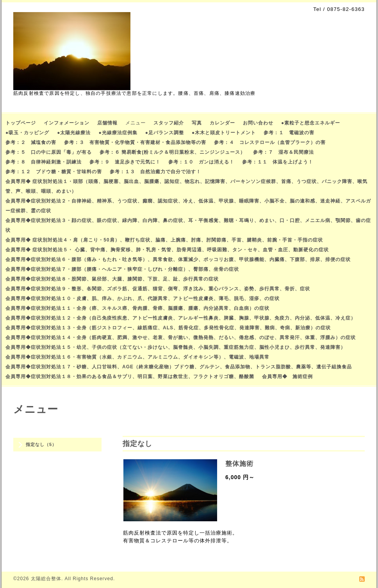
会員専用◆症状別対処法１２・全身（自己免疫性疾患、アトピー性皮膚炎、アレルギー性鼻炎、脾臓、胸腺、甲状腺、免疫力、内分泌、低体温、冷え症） (181, 318)
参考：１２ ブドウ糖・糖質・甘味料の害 (54, 172)
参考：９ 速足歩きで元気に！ (125, 162)
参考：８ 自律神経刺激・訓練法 (44, 162)
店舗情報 (107, 123)
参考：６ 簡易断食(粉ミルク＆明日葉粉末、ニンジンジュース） (172, 152)
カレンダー (222, 123)
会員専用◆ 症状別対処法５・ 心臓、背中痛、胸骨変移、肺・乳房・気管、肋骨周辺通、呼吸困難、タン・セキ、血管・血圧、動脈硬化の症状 (167, 250)
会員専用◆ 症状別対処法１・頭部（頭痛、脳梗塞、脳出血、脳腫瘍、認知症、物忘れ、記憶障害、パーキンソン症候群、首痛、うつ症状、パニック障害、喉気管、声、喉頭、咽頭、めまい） (186, 186)
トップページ (21, 123)
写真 (197, 123)
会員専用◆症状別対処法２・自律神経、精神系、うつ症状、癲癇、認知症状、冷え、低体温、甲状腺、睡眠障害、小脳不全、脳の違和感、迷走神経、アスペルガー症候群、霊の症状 (188, 206)
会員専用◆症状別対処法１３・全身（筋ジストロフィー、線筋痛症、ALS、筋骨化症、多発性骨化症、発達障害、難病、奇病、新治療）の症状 (168, 328)
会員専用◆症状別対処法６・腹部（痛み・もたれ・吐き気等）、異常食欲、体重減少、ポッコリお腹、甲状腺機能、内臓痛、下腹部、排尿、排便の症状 (178, 259)
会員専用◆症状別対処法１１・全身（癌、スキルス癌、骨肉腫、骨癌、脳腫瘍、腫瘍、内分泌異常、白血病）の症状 (137, 308)
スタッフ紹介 (169, 123)
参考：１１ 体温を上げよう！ (278, 162)
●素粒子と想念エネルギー (311, 123)
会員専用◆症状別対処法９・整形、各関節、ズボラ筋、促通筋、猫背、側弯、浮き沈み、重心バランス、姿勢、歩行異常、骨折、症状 (158, 289)
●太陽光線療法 (74, 133)
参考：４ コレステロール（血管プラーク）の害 (270, 142)
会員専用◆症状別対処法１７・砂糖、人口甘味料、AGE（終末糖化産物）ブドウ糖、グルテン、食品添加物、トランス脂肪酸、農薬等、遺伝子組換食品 (179, 367)
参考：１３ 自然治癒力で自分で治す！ (155, 172)
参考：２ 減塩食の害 (31, 142)
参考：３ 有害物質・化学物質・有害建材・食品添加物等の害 (135, 142)
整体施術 (239, 464)
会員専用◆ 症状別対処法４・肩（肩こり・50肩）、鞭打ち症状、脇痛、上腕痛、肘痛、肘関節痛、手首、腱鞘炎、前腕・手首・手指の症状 (164, 240)
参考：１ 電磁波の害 (289, 133)
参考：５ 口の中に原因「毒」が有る (49, 152)
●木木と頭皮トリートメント (224, 133)
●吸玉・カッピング (27, 133)
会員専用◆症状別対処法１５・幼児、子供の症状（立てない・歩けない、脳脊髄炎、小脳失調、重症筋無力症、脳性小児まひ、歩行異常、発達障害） (176, 347)
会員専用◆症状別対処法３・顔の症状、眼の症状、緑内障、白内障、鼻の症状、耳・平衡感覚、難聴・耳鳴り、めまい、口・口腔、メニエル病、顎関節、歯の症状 (188, 225)
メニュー (136, 123)
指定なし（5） (41, 444)
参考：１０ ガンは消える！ (201, 162)
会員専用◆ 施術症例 (287, 377)
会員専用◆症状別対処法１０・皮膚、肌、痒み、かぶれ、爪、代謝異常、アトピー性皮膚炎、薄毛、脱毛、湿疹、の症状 (143, 298)
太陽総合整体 (46, 579)
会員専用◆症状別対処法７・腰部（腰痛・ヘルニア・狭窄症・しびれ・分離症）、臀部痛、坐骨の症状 (122, 269)
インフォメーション (67, 123)
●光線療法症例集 (118, 133)
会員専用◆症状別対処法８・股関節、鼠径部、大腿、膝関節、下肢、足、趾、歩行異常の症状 (112, 279)
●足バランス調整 (165, 133)
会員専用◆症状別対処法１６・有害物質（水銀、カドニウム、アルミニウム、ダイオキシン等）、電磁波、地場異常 (137, 357)
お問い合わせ (258, 123)
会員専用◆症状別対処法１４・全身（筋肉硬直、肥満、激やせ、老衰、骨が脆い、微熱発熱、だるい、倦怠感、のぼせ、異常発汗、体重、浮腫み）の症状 (181, 338)
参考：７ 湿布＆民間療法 (283, 152)
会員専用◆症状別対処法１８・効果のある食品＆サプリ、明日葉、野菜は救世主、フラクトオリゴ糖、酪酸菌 (130, 377)
